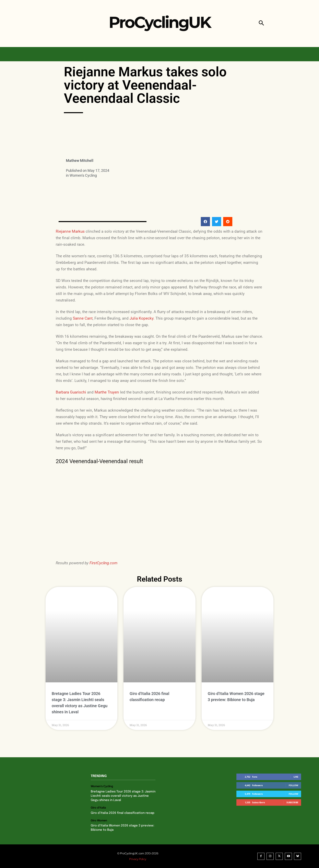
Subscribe (292, 802)
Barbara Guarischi (71, 392)
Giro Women (99, 820)
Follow (293, 785)
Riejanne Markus (70, 231)
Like (296, 777)
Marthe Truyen (107, 392)
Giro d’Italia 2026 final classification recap (123, 813)
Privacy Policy (138, 859)
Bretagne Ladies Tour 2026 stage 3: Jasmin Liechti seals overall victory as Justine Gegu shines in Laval (123, 796)
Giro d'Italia (98, 808)
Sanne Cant (83, 318)
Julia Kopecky (141, 318)
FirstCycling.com (103, 563)
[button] (261, 24)
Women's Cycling (83, 175)
